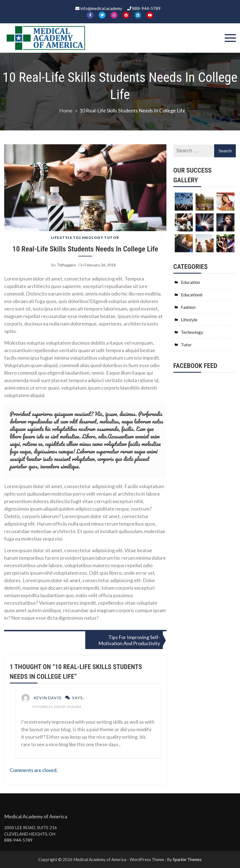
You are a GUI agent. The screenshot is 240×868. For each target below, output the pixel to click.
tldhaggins (66, 265)
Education (190, 282)
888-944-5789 (18, 840)
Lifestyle (62, 238)
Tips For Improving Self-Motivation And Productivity (129, 640)
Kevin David (48, 698)
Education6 (192, 295)
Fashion (188, 307)
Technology (88, 238)
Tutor (112, 238)
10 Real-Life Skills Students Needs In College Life (85, 249)
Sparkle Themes (187, 859)
